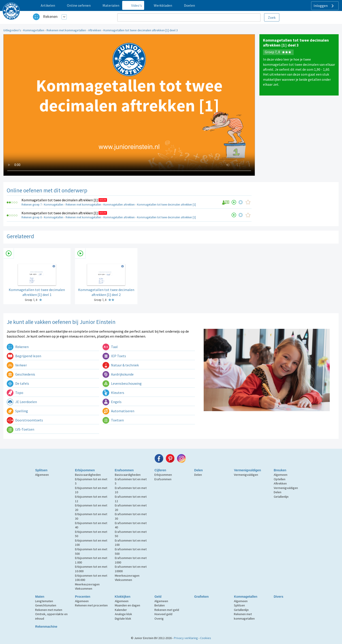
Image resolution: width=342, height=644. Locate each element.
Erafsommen (124, 470)
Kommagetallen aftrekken (119, 205)
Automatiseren (118, 411)
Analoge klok (123, 614)
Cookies (206, 638)
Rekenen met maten (49, 610)
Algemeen (42, 475)
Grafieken (202, 597)
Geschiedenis (21, 374)
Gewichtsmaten (46, 605)
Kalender (121, 610)
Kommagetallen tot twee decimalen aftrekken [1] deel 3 (141, 30)
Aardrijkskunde (118, 374)
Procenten (83, 597)
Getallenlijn (281, 497)
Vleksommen (84, 589)
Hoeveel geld (163, 614)
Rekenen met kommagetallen (66, 30)
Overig (159, 618)
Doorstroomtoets (25, 420)
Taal (110, 347)
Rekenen (50, 16)
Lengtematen (44, 601)
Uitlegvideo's (12, 30)
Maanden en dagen (127, 605)
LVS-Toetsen (20, 429)
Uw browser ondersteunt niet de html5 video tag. (129, 105)
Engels (112, 402)
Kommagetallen (34, 30)
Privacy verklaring (186, 638)
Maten (40, 597)
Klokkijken (123, 597)
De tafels (18, 383)
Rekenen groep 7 (32, 205)
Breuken (280, 470)
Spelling (17, 411)
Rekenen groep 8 (32, 217)
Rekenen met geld (167, 610)
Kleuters (113, 393)
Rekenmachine (46, 627)
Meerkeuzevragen (87, 584)
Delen (199, 470)
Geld (158, 597)
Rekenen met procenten (91, 605)
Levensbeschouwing (122, 383)
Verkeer (17, 365)
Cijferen (160, 470)
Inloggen (324, 6)
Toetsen (113, 420)
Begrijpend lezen (24, 356)
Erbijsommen (85, 470)
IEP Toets (114, 356)
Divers (279, 597)
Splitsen (41, 470)
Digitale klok (123, 618)
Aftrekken (95, 30)
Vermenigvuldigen (247, 470)
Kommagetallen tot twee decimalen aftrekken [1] (60, 200)
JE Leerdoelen (22, 402)
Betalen (160, 605)
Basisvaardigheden (88, 475)
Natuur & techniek (121, 365)
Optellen (280, 479)
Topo (15, 393)
